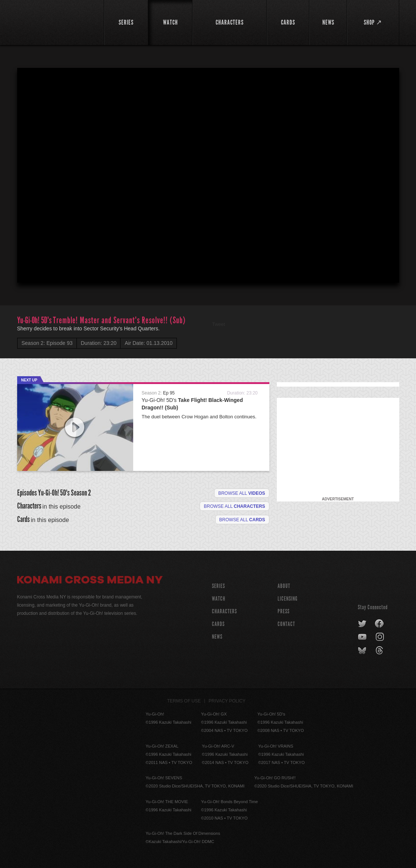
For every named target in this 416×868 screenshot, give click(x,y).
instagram (380, 637)
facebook (380, 624)
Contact (286, 624)
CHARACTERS (224, 611)
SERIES (218, 586)
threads (380, 651)
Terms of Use (184, 701)
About (284, 586)
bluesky (363, 651)
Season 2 (81, 493)
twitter (362, 624)
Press (284, 611)
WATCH (219, 599)
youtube (363, 637)
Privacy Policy (227, 701)
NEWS (217, 637)
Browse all (242, 493)
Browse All (242, 520)
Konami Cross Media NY (90, 581)
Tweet (219, 324)
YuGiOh (56, 21)
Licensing (288, 599)
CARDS (218, 624)
